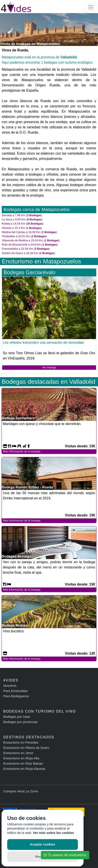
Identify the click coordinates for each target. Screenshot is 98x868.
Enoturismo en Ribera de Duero (26, 748)
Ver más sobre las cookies (54, 833)
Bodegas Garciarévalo (29, 272)
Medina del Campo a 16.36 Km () (29, 232)
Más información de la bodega (22, 451)
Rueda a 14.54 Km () (23, 224)
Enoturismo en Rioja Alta (21, 758)
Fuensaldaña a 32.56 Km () (26, 249)
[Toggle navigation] (91, 7)
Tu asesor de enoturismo (65, 855)
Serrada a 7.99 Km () (22, 215)
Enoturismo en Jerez (18, 753)
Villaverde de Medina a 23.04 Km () (31, 240)
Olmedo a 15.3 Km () (22, 228)
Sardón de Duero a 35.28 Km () (28, 253)
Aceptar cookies (43, 844)
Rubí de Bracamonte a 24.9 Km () (30, 245)
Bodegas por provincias (20, 722)
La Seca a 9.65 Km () (22, 219)
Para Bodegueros (16, 696)
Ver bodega (49, 367)
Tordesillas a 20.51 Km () (24, 236)
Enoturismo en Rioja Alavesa (24, 769)
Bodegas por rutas (17, 717)
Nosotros (10, 686)
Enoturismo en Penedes (21, 742)
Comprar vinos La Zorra (21, 791)
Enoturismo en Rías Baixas (23, 763)
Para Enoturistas (15, 691)
